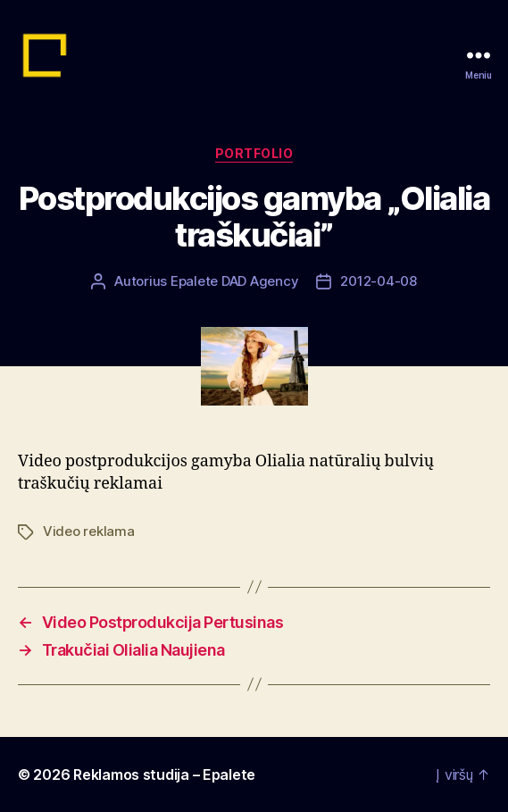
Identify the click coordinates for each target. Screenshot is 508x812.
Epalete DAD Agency (234, 281)
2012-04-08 (378, 281)
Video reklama (89, 531)
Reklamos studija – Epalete (164, 774)
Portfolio (254, 153)
